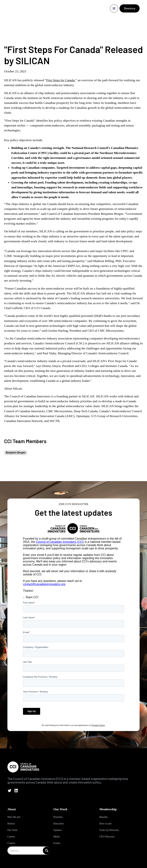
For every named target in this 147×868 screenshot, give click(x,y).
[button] (114, 8)
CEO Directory (107, 837)
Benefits (104, 817)
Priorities (58, 817)
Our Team (12, 830)
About (12, 809)
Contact (11, 843)
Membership (108, 809)
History (11, 824)
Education (58, 824)
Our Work (60, 809)
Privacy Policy (98, 725)
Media (57, 837)
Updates (57, 830)
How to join (106, 824)
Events (57, 843)
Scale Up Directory (109, 830)
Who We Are (14, 817)
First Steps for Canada (60, 80)
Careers (11, 837)
